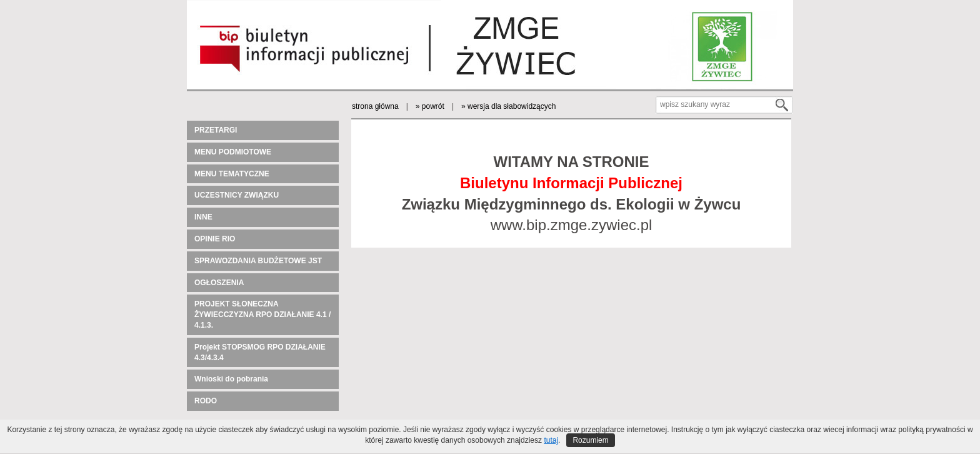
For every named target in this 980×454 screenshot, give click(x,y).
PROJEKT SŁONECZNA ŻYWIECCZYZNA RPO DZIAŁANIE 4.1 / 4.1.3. (262, 315)
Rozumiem (590, 440)
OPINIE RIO (215, 239)
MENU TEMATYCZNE (232, 174)
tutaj (551, 440)
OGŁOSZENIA (219, 283)
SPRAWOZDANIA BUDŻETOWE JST (258, 261)
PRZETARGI (216, 130)
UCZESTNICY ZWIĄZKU (237, 195)
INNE (203, 217)
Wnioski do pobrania (231, 379)
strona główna (375, 106)
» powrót (430, 106)
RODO (206, 401)
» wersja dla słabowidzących (508, 106)
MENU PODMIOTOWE (233, 152)
